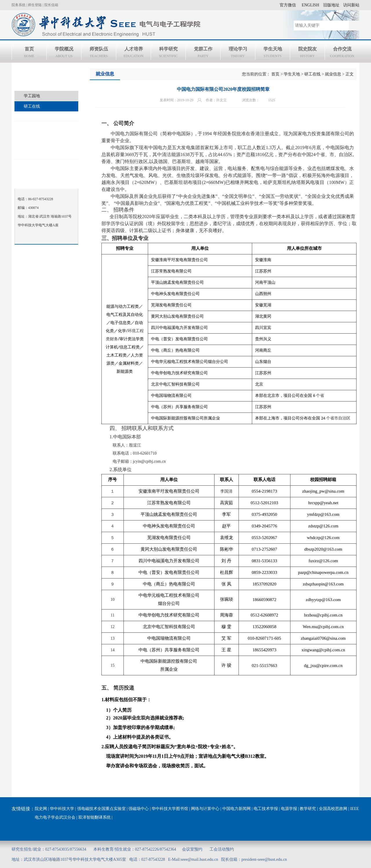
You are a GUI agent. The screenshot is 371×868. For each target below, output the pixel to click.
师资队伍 (99, 53)
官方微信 (288, 5)
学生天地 (273, 53)
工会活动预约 (222, 849)
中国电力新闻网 (237, 809)
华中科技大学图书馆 (170, 809)
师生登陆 (35, 5)
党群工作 (203, 53)
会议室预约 (192, 849)
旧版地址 (331, 5)
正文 (350, 74)
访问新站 (351, 5)
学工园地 (32, 96)
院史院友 (307, 53)
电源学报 (289, 809)
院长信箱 (51, 5)
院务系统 (19, 5)
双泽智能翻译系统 (94, 817)
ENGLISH (310, 5)
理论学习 (238, 53)
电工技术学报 (266, 809)
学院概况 (64, 53)
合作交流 (342, 53)
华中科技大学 (62, 809)
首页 (29, 53)
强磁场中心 (139, 809)
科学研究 (168, 53)
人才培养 (133, 53)
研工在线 (32, 106)
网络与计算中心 (205, 809)
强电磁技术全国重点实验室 (101, 809)
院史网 (41, 809)
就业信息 (333, 74)
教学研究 (308, 809)
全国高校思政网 (333, 809)
